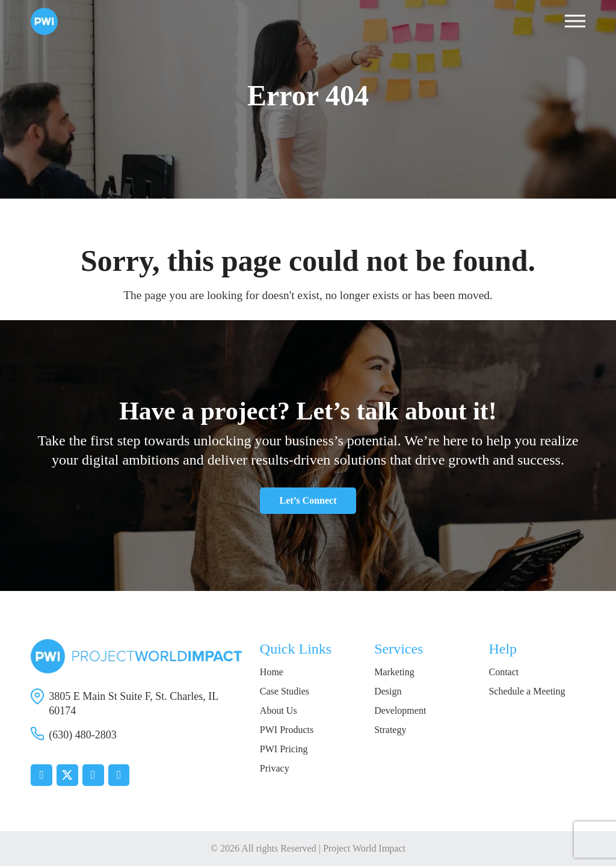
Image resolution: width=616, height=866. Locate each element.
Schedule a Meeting (527, 691)
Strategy (390, 730)
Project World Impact (364, 848)
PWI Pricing (284, 749)
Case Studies (285, 691)
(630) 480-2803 (82, 735)
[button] (575, 21)
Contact (504, 672)
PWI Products (287, 730)
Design (388, 691)
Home (272, 672)
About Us (279, 710)
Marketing (394, 672)
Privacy (275, 768)
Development (400, 710)
